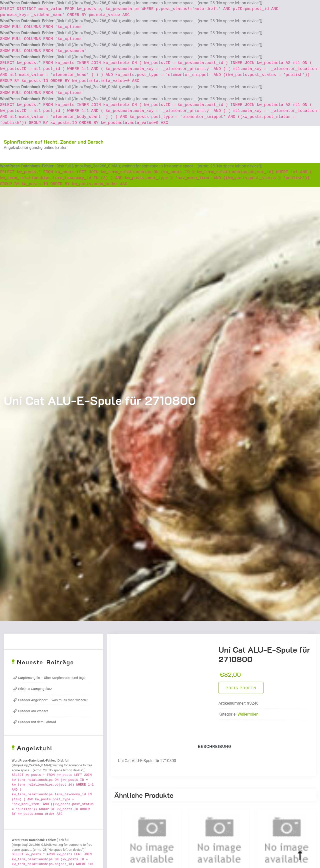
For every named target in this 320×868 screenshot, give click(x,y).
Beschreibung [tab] (215, 746)
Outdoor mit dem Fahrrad (37, 722)
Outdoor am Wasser (33, 711)
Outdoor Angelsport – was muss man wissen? (53, 700)
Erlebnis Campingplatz (35, 689)
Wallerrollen (248, 714)
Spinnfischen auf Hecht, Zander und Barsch (54, 142)
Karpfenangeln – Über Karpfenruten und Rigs (52, 678)
